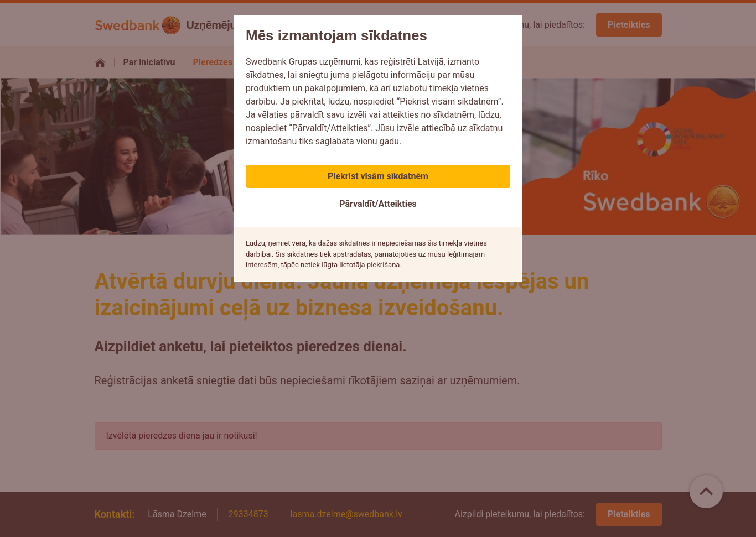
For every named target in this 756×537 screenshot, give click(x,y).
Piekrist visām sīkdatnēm (378, 176)
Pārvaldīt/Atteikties (378, 204)
